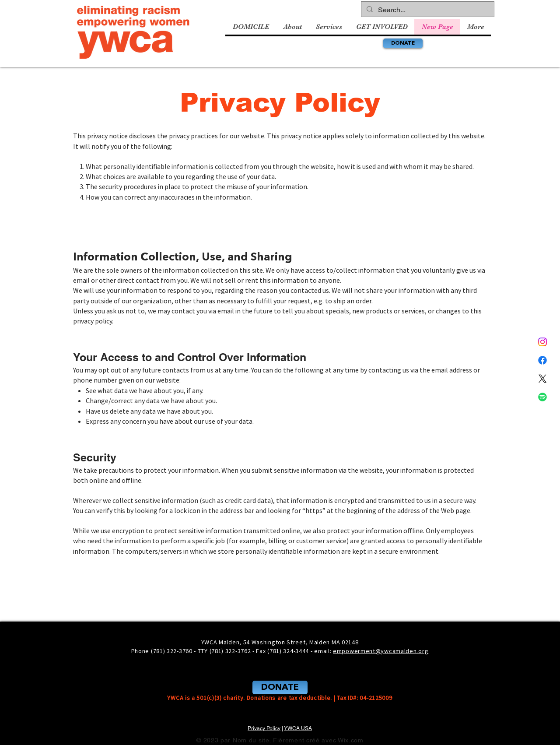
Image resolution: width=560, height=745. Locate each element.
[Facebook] (542, 360)
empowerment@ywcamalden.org (381, 651)
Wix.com (351, 740)
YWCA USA (298, 728)
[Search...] (427, 10)
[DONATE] (403, 43)
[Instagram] (542, 342)
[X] (542, 379)
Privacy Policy (264, 728)
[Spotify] (542, 397)
